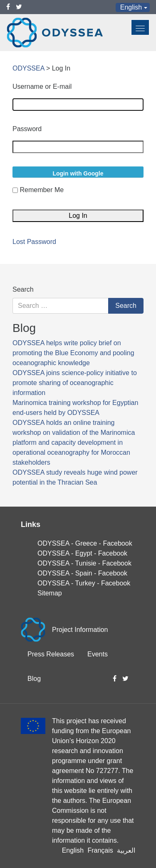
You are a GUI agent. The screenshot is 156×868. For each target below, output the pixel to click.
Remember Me (42, 190)
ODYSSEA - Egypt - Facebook (82, 553)
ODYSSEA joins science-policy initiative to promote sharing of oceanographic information (75, 383)
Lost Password (34, 242)
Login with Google (78, 173)
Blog (34, 679)
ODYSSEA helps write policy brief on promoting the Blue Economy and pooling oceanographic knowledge (73, 353)
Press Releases (51, 654)
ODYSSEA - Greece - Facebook (85, 543)
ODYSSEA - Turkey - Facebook (84, 583)
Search (23, 289)
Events (98, 654)
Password (27, 129)
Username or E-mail (42, 87)
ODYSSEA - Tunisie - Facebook (84, 563)
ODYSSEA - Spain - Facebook (82, 573)
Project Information (80, 630)
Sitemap (50, 593)
